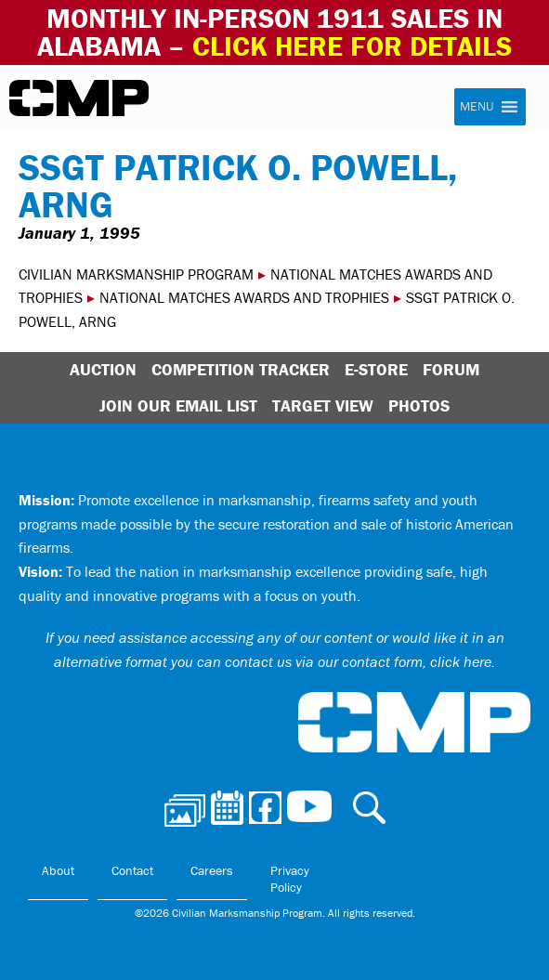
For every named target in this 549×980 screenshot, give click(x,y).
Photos (419, 405)
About (58, 870)
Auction (103, 369)
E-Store (376, 369)
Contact (132, 870)
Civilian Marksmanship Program (79, 98)
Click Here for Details (352, 46)
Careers (212, 870)
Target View (323, 405)
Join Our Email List (178, 405)
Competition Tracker (241, 369)
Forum (451, 369)
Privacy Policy (290, 879)
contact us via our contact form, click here (358, 661)
